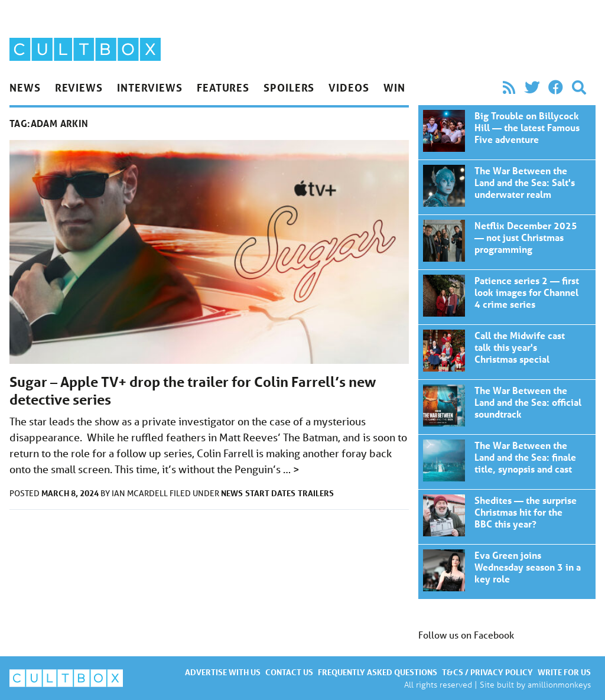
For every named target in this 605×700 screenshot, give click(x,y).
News (25, 87)
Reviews (79, 87)
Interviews (150, 87)
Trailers (316, 493)
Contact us (289, 672)
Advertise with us (223, 672)
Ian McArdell (141, 493)
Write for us (564, 672)
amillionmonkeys (559, 684)
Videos (349, 87)
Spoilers (289, 87)
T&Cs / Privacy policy (487, 672)
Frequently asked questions (378, 672)
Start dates (270, 493)
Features (223, 87)
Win (394, 87)
